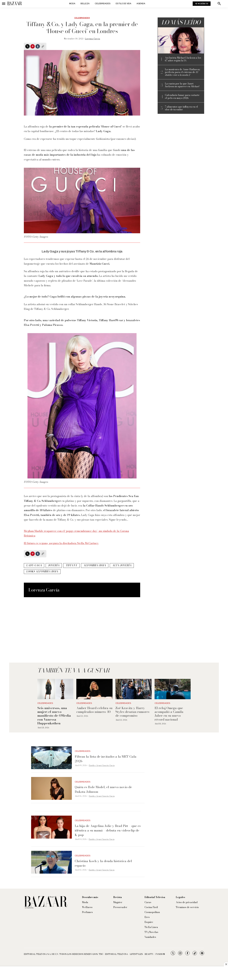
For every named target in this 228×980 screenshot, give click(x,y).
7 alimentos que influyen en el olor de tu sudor (181, 108)
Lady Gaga (34, 565)
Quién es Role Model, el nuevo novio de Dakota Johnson (103, 789)
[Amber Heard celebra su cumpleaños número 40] (94, 689)
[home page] (15, 4)
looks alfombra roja (42, 571)
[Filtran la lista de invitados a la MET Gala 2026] (51, 758)
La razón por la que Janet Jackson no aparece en (182, 85)
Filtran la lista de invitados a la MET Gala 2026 (106, 759)
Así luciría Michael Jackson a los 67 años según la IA (183, 59)
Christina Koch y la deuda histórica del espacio (103, 863)
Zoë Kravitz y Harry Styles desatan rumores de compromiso (132, 712)
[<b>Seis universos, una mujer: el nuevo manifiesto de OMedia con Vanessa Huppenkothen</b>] (55, 689)
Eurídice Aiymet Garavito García (102, 765)
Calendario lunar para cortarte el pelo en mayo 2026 (182, 97)
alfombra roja (95, 565)
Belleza (85, 4)
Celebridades (103, 4)
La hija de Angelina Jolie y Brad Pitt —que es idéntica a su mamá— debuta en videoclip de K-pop (108, 830)
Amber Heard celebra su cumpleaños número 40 (94, 710)
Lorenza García (92, 39)
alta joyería (122, 565)
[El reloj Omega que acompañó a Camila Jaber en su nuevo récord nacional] (173, 689)
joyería (54, 565)
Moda (72, 4)
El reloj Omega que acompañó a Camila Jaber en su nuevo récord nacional (169, 714)
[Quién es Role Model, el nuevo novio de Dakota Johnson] (51, 788)
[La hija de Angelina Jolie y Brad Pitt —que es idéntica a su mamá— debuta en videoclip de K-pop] (51, 827)
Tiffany (71, 565)
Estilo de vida (124, 4)
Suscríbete (202, 4)
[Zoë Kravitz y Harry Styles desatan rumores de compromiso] (134, 689)
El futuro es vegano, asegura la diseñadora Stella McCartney (61, 543)
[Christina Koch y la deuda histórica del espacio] (51, 862)
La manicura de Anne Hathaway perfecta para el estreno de (183, 72)
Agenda (141, 4)
